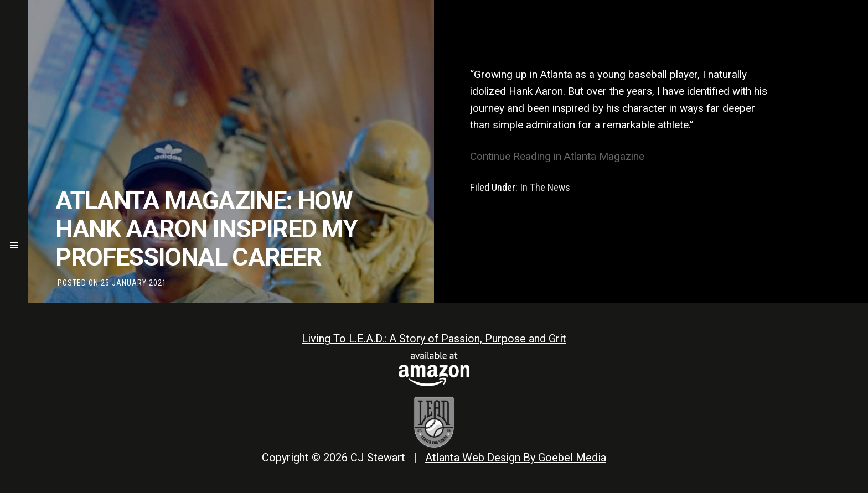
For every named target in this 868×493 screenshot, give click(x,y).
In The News (545, 187)
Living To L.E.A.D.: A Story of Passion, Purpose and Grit (434, 339)
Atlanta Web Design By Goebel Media (516, 458)
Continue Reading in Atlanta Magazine (559, 156)
